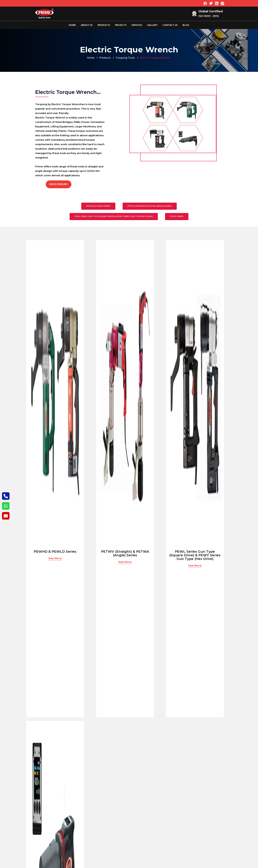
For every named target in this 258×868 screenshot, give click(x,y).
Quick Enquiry (59, 184)
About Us (87, 25)
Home (72, 25)
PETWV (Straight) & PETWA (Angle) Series (150, 206)
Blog (186, 25)
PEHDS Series (177, 217)
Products (104, 25)
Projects (121, 25)
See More (55, 558)
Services (137, 25)
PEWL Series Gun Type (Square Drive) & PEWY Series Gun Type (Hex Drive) (114, 217)
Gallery (152, 25)
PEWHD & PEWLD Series (98, 206)
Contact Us (170, 25)
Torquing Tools (125, 58)
